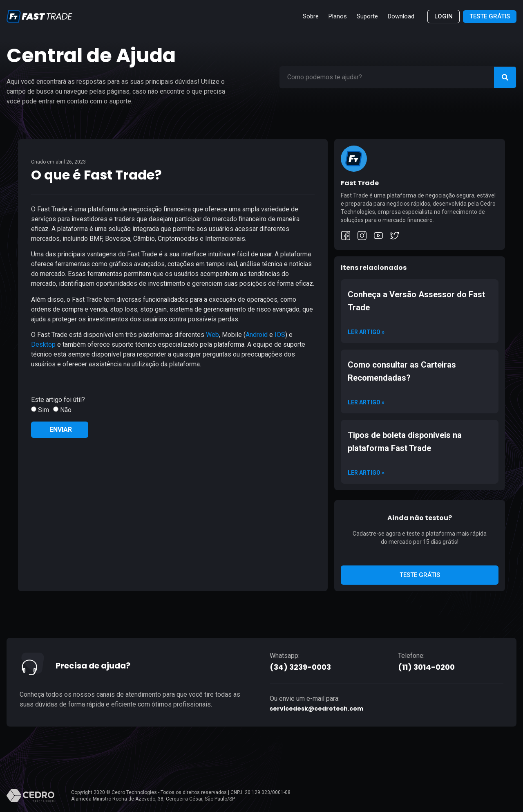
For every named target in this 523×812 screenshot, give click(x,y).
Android (257, 335)
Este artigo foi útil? (58, 400)
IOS (280, 335)
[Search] (505, 77)
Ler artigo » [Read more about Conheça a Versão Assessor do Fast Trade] (366, 332)
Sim (44, 410)
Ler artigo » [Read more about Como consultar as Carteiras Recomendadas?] (366, 402)
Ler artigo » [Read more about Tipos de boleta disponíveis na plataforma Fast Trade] (366, 473)
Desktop (43, 344)
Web (212, 335)
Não (66, 410)
